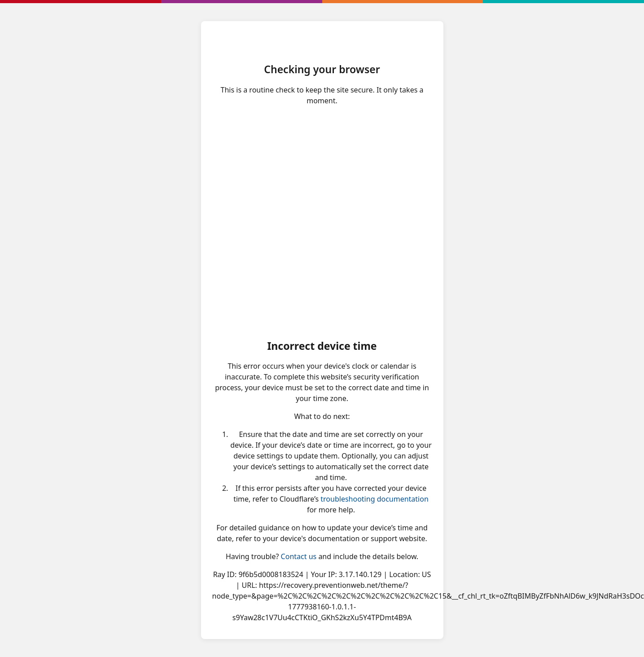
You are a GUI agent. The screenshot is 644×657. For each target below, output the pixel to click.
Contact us (299, 556)
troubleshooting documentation (375, 499)
